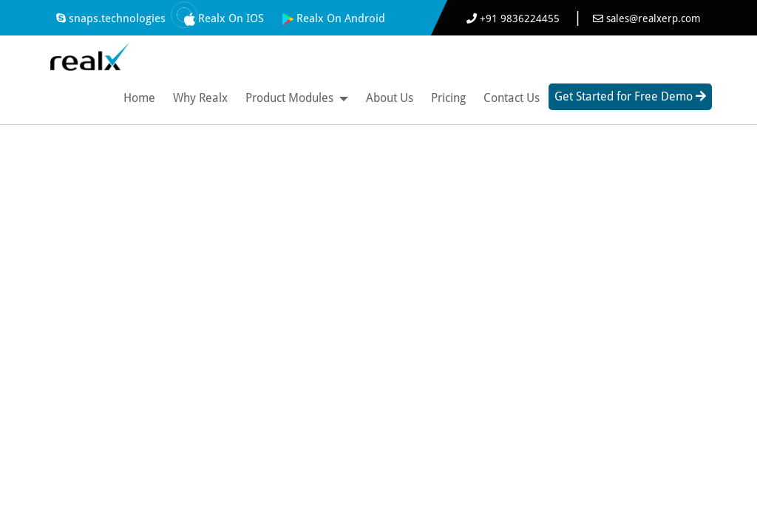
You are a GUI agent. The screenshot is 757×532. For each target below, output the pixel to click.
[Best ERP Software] (89, 54)
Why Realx (200, 98)
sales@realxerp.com (647, 18)
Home (139, 98)
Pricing (448, 98)
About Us (390, 98)
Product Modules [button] (297, 98)
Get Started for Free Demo (630, 96)
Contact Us (512, 98)
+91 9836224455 (515, 18)
